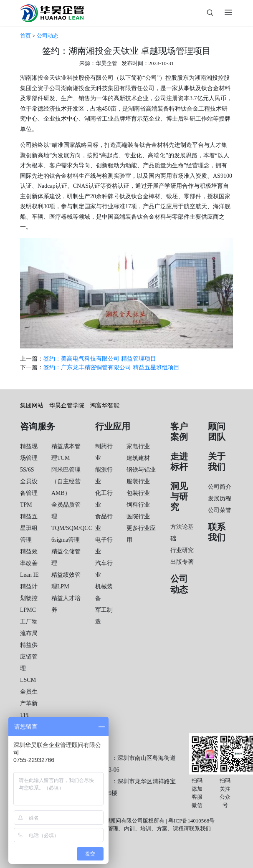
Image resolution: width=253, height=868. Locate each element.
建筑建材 (138, 458)
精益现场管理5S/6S (29, 458)
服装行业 (138, 481)
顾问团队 (217, 432)
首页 (25, 36)
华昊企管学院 (67, 405)
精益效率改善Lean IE (29, 563)
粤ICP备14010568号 (191, 821)
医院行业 (138, 516)
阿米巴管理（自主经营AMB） (66, 481)
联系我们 (217, 532)
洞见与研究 (179, 497)
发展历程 (220, 498)
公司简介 (220, 487)
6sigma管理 (66, 540)
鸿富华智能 (105, 405)
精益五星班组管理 (29, 528)
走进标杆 (179, 462)
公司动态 (48, 36)
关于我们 (217, 462)
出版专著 (182, 562)
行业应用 (113, 426)
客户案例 (179, 432)
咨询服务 (38, 426)
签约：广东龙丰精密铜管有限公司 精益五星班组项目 (111, 367)
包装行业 (138, 493)
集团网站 (32, 405)
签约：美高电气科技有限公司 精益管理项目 (100, 359)
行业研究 (182, 550)
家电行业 (138, 446)
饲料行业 (138, 505)
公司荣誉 (220, 510)
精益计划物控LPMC (29, 598)
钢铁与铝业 (141, 470)
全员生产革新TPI (29, 703)
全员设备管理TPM (29, 493)
